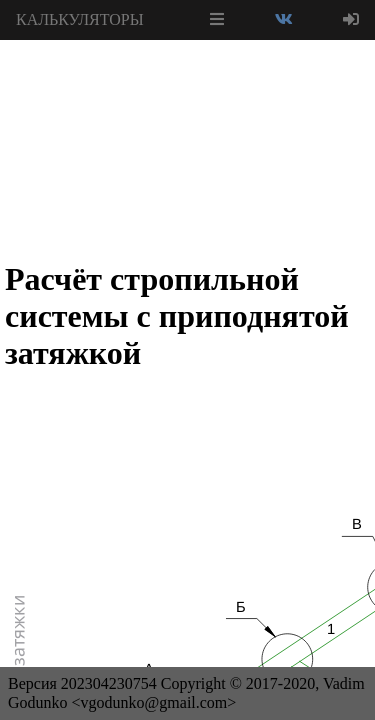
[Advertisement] (188, 90)
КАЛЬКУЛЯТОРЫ (80, 19)
